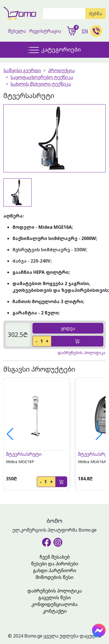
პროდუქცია (61, 70)
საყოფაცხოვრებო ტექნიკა (42, 77)
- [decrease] (36, 341)
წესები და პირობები (55, 564)
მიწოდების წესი (54, 577)
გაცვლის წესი (55, 598)
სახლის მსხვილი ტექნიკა (41, 84)
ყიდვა (68, 328)
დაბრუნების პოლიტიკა (55, 591)
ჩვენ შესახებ (55, 557)
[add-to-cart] (77, 341)
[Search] (64, 14)
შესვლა (17, 31)
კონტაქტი (55, 611)
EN (85, 31)
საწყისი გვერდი (22, 70)
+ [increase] (47, 341)
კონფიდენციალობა (54, 604)
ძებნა (95, 14)
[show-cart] (72, 31)
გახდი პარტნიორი (55, 570)
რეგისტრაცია (45, 31)
